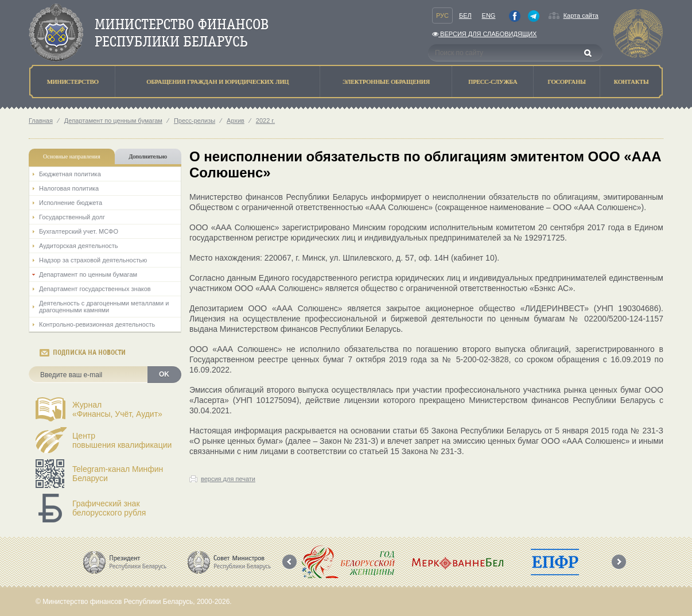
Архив (236, 121)
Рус (442, 16)
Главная (41, 121)
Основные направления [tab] (72, 156)
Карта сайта (581, 16)
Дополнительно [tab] (148, 156)
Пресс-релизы (195, 121)
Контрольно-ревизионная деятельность (97, 324)
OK (164, 374)
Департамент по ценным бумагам (113, 121)
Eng (489, 16)
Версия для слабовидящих (484, 34)
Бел (465, 16)
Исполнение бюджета (71, 203)
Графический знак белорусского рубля (109, 508)
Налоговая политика (69, 188)
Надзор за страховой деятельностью (93, 260)
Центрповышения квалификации (122, 440)
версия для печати (228, 479)
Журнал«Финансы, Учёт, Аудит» (117, 409)
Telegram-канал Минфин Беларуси (118, 474)
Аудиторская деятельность (79, 246)
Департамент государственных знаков (95, 289)
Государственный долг (72, 217)
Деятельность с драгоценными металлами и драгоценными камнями (104, 307)
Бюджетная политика (70, 174)
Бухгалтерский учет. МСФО (79, 231)
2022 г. (265, 121)
